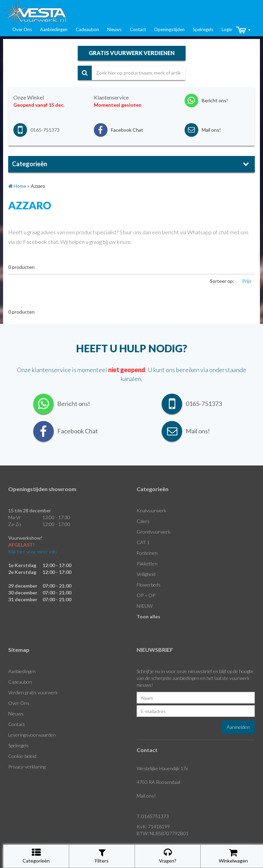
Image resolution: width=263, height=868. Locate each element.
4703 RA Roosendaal (158, 782)
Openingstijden (169, 29)
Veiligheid (146, 574)
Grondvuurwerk (154, 532)
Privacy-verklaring (27, 767)
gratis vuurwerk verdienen (132, 53)
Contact (138, 29)
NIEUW (145, 606)
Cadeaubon (87, 29)
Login (227, 29)
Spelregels (203, 29)
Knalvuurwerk (152, 510)
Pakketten (147, 563)
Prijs (247, 281)
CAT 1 (143, 542)
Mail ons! (146, 796)
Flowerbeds (149, 585)
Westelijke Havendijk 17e (162, 768)
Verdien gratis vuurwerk (33, 692)
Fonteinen (147, 553)
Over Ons (22, 29)
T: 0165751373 (153, 816)
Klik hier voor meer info (33, 551)
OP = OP (146, 595)
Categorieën (36, 856)
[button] (243, 30)
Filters (102, 856)
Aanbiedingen (54, 29)
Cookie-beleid (22, 756)
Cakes (143, 521)
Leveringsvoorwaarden (32, 735)
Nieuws (114, 29)
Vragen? (168, 856)
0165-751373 (45, 130)
